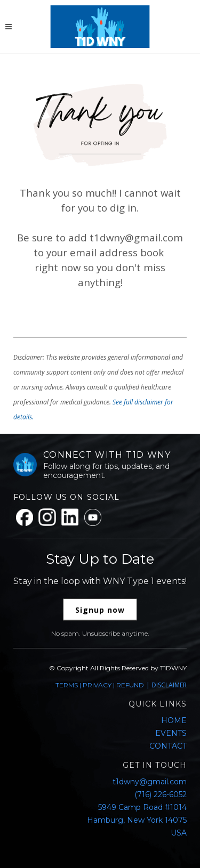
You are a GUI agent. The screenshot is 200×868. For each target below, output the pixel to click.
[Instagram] (47, 517)
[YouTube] (93, 517)
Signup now (100, 610)
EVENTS (171, 733)
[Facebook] (25, 517)
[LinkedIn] (70, 517)
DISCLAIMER (169, 685)
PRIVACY (97, 685)
